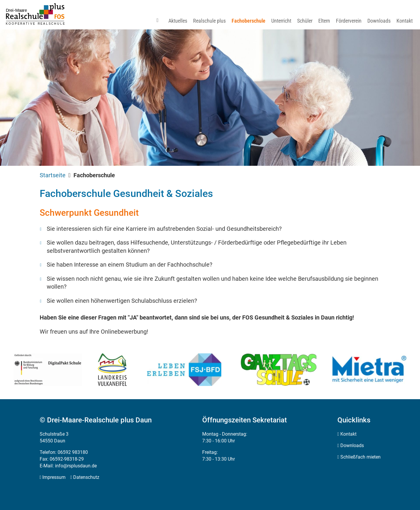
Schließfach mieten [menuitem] (360, 457)
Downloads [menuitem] (352, 445)
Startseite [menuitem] (53, 175)
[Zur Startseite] (35, 14)
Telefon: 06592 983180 (64, 452)
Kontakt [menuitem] (348, 434)
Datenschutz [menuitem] (86, 477)
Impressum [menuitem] (54, 477)
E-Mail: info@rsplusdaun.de (68, 466)
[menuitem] (160, 21)
